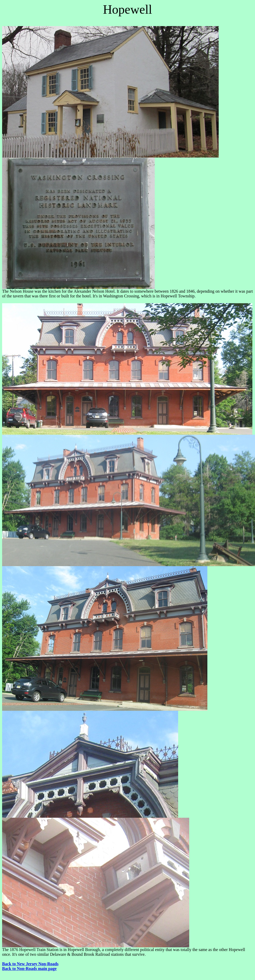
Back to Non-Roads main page (29, 969)
